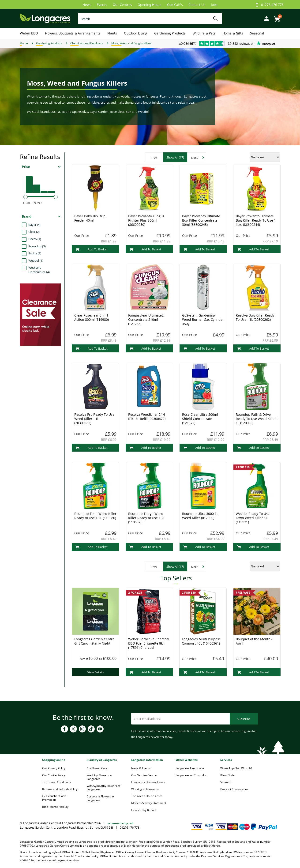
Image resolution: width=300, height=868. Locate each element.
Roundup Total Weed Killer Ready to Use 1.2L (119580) (95, 516)
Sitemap (226, 782)
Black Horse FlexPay (55, 807)
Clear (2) (34, 232)
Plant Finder (228, 775)
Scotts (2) (35, 253)
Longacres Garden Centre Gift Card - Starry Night (94, 641)
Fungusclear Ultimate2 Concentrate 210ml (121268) (146, 319)
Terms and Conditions (56, 782)
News (87, 5)
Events (102, 5)
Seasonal (257, 33)
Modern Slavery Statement (149, 803)
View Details (96, 672)
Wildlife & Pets (204, 33)
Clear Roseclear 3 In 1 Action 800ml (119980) (92, 317)
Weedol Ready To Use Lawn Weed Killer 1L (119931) (253, 518)
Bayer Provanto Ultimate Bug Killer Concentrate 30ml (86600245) (201, 220)
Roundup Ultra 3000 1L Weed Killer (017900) (200, 516)
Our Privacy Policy (54, 768)
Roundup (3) (37, 246)
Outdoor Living (136, 33)
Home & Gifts (233, 33)
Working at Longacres (145, 789)
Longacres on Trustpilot (191, 775)
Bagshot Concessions (234, 789)
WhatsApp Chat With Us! (236, 768)
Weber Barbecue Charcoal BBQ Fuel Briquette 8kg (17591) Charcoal (149, 643)
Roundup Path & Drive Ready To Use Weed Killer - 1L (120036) (257, 419)
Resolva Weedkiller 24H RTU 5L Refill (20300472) (147, 417)
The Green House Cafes (147, 796)
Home (24, 43)
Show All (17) (175, 157)
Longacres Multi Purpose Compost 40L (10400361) (201, 641)
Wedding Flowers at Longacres (99, 777)
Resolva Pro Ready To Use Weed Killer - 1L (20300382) (94, 419)
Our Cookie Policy (54, 775)
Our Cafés (175, 5)
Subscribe (244, 719)
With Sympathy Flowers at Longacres (103, 788)
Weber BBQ (29, 33)
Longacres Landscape (190, 768)
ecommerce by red (120, 823)
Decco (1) (35, 239)
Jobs (214, 5)
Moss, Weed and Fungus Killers (131, 43)
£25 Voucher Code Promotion (54, 798)
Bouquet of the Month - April (254, 641)
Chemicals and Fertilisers (87, 43)
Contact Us (197, 5)
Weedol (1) (36, 260)
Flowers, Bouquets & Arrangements (73, 33)
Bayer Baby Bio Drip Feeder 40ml (90, 218)
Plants (112, 33)
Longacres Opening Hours (148, 782)
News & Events (141, 768)
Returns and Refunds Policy (60, 789)
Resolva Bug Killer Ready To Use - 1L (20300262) (255, 317)
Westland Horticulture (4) (39, 270)
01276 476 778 (272, 5)
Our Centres (122, 5)
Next (194, 158)
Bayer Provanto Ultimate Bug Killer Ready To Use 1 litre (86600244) (256, 220)
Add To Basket (92, 249)
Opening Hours (150, 5)
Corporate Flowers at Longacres (100, 798)
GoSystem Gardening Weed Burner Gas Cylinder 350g (203, 319)
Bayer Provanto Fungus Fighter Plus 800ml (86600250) (146, 220)
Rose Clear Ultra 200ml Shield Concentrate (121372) (200, 419)
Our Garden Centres (144, 775)
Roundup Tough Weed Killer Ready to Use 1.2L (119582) (147, 518)
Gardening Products (170, 33)
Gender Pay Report (144, 810)
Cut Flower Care (97, 768)
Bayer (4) (34, 225)
